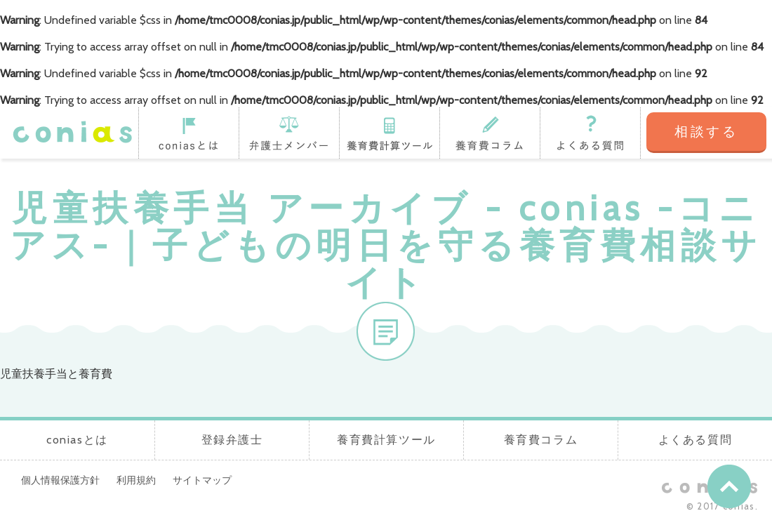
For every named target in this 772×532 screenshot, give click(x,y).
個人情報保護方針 (60, 480)
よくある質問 (590, 133)
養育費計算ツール (389, 133)
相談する (706, 132)
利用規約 (136, 480)
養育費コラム (490, 133)
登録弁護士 (289, 133)
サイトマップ (202, 480)
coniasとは (188, 133)
